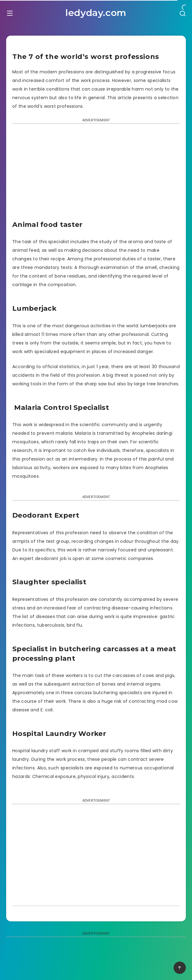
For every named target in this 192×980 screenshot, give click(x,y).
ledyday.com (96, 13)
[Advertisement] (96, 174)
